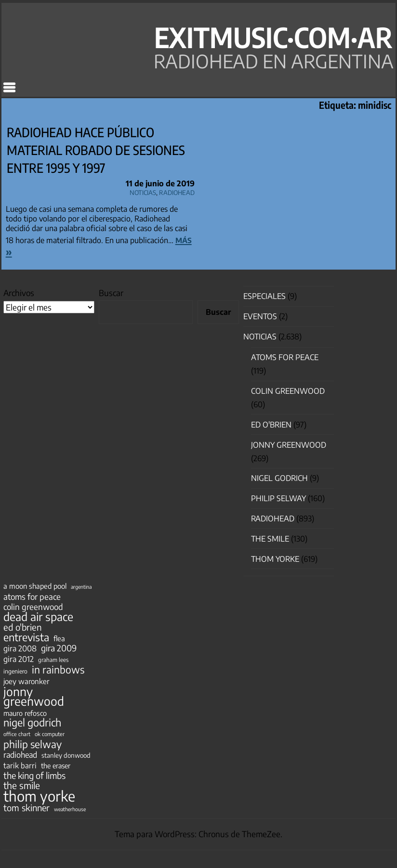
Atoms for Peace (285, 357)
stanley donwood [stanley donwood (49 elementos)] (66, 755)
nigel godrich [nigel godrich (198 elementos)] (32, 723)
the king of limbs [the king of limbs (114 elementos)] (34, 776)
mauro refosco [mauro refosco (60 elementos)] (25, 713)
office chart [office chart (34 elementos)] (17, 734)
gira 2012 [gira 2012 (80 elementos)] (19, 659)
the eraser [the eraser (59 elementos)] (56, 765)
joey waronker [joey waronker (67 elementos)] (26, 681)
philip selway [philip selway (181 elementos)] (33, 744)
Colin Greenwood (288, 391)
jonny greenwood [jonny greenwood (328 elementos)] (34, 696)
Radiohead (177, 191)
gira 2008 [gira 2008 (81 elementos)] (20, 648)
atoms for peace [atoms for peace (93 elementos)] (32, 596)
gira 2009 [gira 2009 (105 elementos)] (59, 648)
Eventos (260, 316)
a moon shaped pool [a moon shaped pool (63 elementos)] (35, 586)
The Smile (270, 539)
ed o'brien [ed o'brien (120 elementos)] (23, 627)
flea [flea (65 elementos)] (59, 638)
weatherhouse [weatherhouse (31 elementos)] (70, 809)
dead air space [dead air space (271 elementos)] (38, 617)
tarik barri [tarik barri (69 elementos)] (20, 765)
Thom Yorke (275, 559)
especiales (265, 296)
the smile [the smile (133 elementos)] (22, 785)
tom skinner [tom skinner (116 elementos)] (26, 808)
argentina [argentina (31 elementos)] (81, 587)
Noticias (143, 191)
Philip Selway (278, 498)
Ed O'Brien (271, 425)
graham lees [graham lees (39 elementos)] (53, 660)
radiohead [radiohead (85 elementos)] (20, 755)
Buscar (111, 293)
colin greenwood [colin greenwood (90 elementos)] (33, 607)
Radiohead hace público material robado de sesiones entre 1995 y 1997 (96, 150)
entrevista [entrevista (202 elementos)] (26, 637)
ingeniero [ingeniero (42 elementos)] (15, 671)
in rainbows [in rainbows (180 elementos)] (58, 670)
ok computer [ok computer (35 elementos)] (50, 734)
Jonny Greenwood (289, 445)
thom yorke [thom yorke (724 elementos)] (39, 796)
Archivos (19, 293)
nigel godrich (279, 478)
